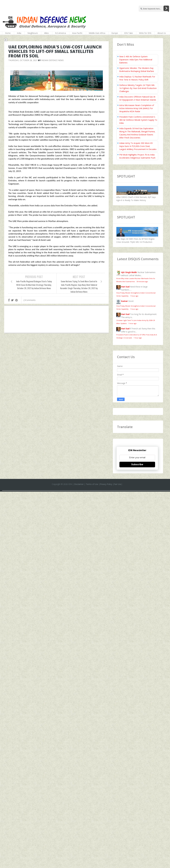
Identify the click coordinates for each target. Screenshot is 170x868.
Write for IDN (145, 33)
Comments (30, 300)
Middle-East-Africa (97, 33)
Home (8, 33)
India (19, 33)
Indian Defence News (52, 60)
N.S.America (60, 33)
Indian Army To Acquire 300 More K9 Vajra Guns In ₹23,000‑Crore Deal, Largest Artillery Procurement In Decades (138, 146)
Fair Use (118, 484)
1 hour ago (134, 296)
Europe (115, 33)
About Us (162, 33)
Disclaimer (79, 484)
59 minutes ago (142, 281)
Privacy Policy (106, 484)
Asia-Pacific (77, 33)
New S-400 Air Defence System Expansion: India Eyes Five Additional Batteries (136, 60)
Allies (46, 33)
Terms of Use (92, 484)
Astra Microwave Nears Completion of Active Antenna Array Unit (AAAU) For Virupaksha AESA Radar (137, 108)
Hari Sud (125, 287)
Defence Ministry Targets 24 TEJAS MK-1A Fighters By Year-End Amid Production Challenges (138, 88)
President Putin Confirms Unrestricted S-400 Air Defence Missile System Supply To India (138, 120)
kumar (125, 301)
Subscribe (137, 464)
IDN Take (128, 33)
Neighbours (33, 33)
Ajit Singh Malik (129, 272)
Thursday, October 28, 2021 (23, 60)
